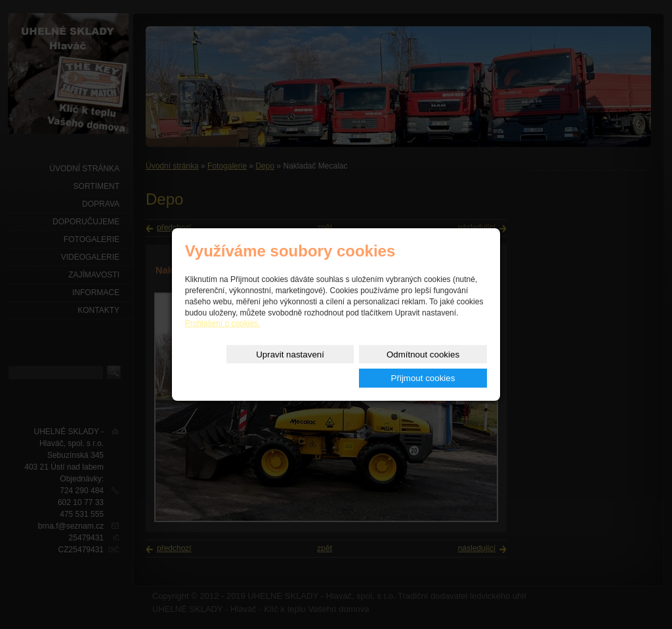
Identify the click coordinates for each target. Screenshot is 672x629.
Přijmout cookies (440, 366)
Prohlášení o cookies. (223, 336)
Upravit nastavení (240, 366)
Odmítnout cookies (340, 366)
